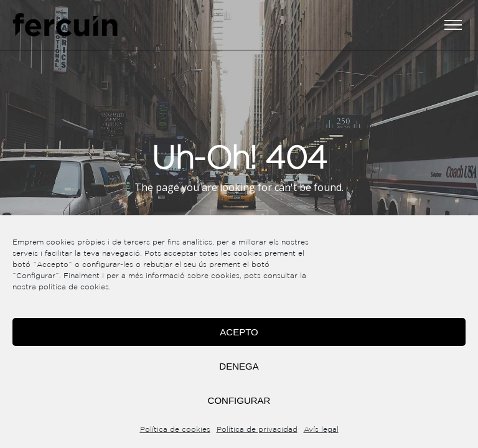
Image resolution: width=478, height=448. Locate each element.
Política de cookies (175, 430)
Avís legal (321, 430)
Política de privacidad (257, 430)
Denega (239, 366)
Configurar (239, 400)
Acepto (239, 332)
